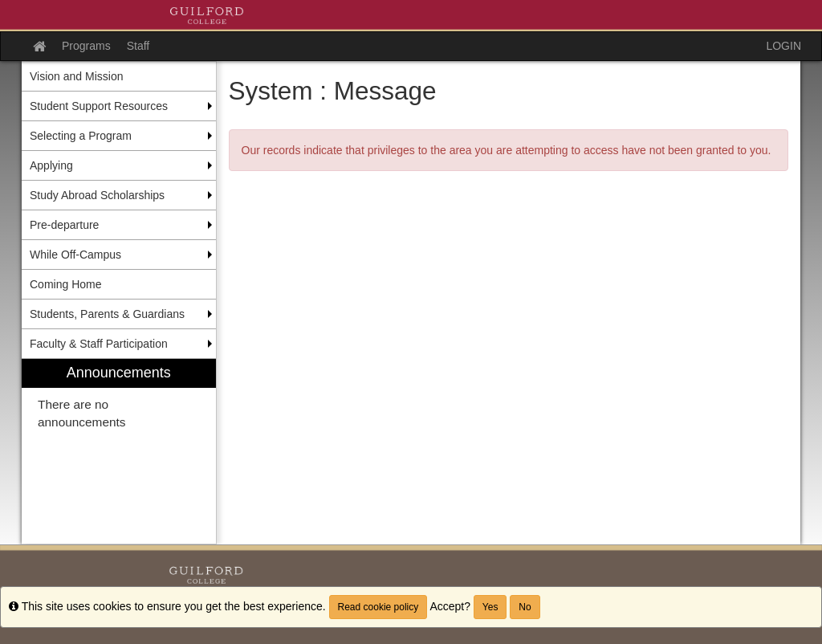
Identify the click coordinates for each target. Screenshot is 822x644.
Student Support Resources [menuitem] (99, 106)
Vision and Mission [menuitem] (76, 76)
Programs (86, 46)
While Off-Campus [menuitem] (75, 255)
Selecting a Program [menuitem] (81, 136)
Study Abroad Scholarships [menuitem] (97, 195)
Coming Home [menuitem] (65, 284)
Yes (490, 607)
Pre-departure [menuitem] (64, 225)
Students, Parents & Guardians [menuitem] (107, 314)
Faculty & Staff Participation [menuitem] (99, 344)
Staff (138, 46)
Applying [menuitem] (51, 165)
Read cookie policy (378, 607)
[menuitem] (119, 452)
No (525, 607)
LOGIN (783, 46)
